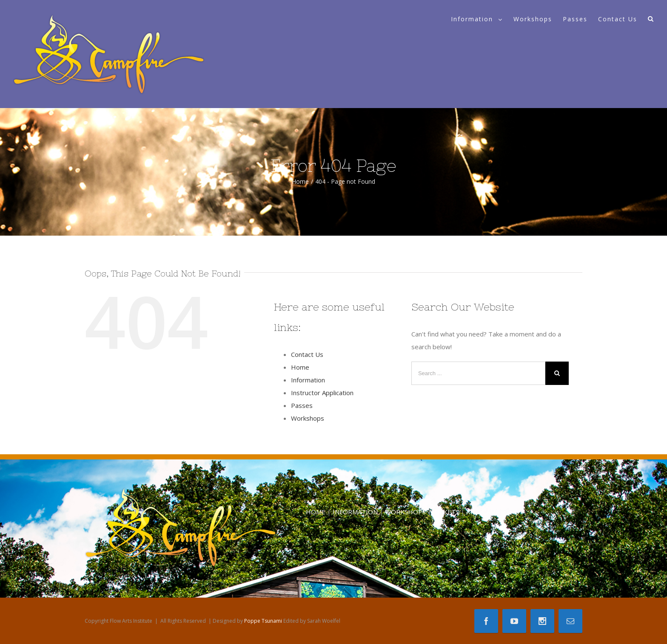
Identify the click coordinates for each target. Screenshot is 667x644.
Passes (302, 405)
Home (300, 367)
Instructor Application (322, 393)
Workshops (308, 418)
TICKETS (446, 512)
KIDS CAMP (483, 512)
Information (308, 380)
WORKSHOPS (405, 512)
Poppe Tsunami (263, 621)
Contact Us (307, 354)
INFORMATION (355, 512)
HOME (316, 512)
